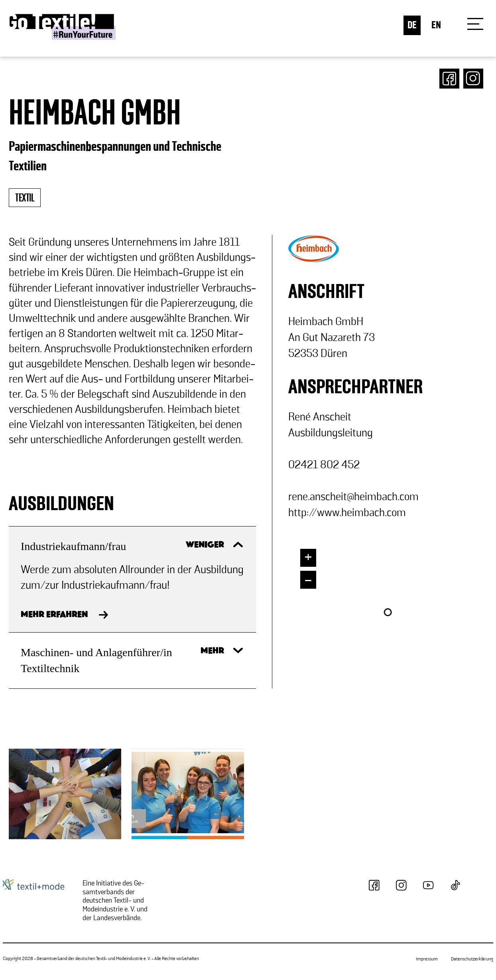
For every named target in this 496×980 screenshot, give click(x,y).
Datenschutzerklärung (472, 959)
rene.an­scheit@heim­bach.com (353, 497)
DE (412, 25)
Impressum (427, 959)
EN (436, 25)
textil (25, 198)
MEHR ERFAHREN (54, 615)
